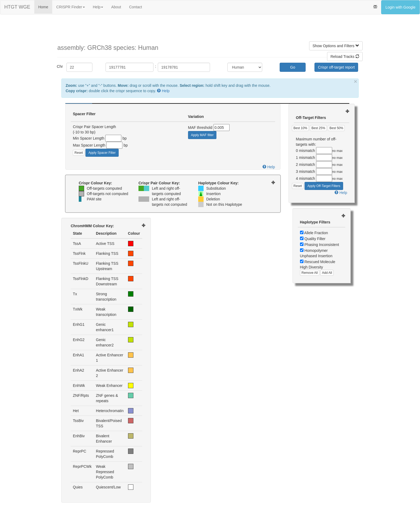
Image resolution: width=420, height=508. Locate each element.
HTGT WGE (17, 7)
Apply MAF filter (202, 135)
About (116, 7)
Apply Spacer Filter (102, 153)
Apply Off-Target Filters (324, 186)
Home (43, 7)
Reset (79, 153)
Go (293, 67)
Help (98, 7)
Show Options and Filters (336, 46)
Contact (136, 7)
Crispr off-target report (336, 67)
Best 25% (318, 128)
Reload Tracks (345, 57)
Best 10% (300, 128)
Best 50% (336, 128)
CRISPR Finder (70, 7)
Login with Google (400, 7)
